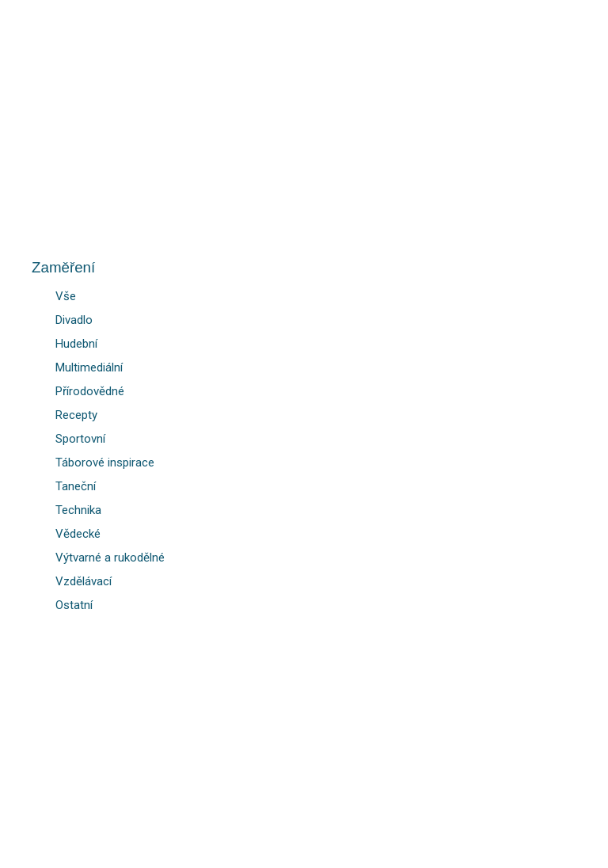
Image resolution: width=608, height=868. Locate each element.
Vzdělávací (84, 581)
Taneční (76, 486)
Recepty (76, 415)
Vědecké (78, 534)
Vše (66, 296)
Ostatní (74, 605)
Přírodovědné (90, 391)
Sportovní (80, 439)
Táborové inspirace (105, 463)
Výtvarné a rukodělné (110, 558)
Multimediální (89, 367)
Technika (78, 510)
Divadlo (74, 320)
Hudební (76, 344)
